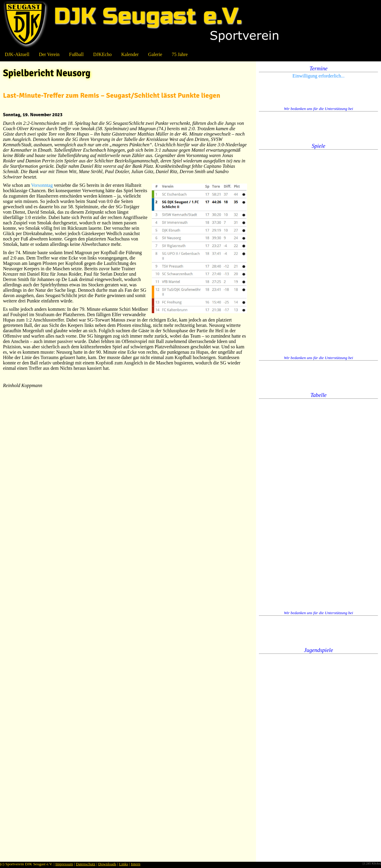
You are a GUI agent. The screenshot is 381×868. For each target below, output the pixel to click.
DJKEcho (102, 54)
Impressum (64, 864)
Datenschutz (86, 864)
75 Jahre (180, 54)
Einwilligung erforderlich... (318, 76)
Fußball (76, 54)
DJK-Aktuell (17, 54)
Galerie (155, 54)
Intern (136, 864)
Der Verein (49, 54)
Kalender (130, 54)
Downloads (107, 864)
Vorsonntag (42, 185)
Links (124, 864)
